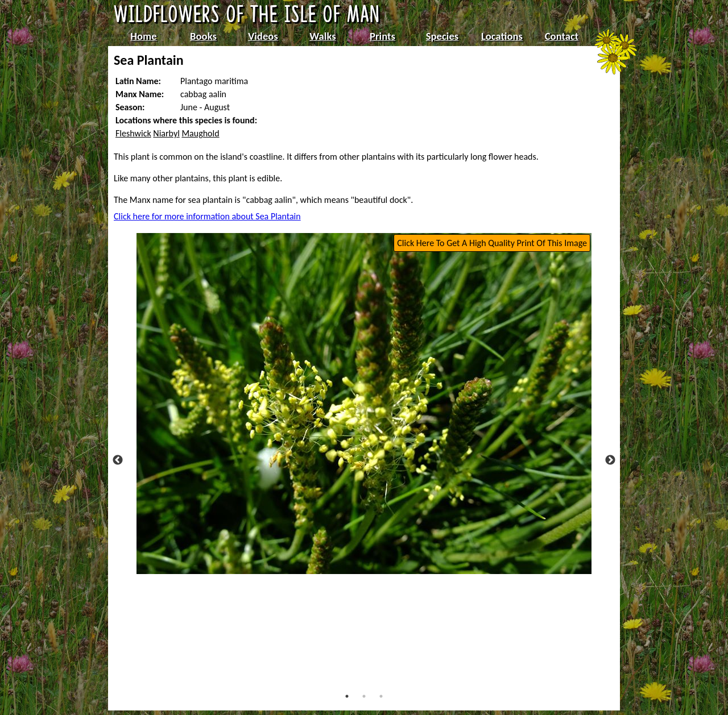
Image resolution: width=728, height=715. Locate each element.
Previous (118, 460)
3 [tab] (381, 696)
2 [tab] (364, 696)
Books (203, 36)
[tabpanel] (364, 404)
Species (442, 36)
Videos (263, 36)
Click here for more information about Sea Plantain (207, 216)
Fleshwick (133, 133)
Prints (382, 36)
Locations (502, 36)
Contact (562, 36)
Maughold (200, 133)
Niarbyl (166, 133)
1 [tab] (347, 696)
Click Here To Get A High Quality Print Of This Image (492, 243)
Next (610, 460)
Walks (322, 36)
